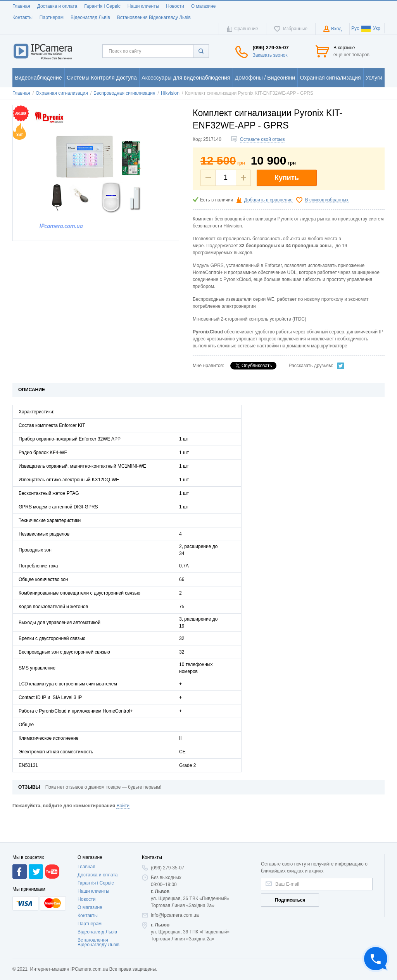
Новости (175, 6)
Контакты (22, 17)
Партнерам (52, 17)
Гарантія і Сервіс (102, 6)
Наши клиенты (143, 6)
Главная (21, 6)
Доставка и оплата (57, 6)
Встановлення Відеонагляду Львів (154, 17)
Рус (355, 28)
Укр (371, 28)
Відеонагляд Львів (90, 17)
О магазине (204, 6)
